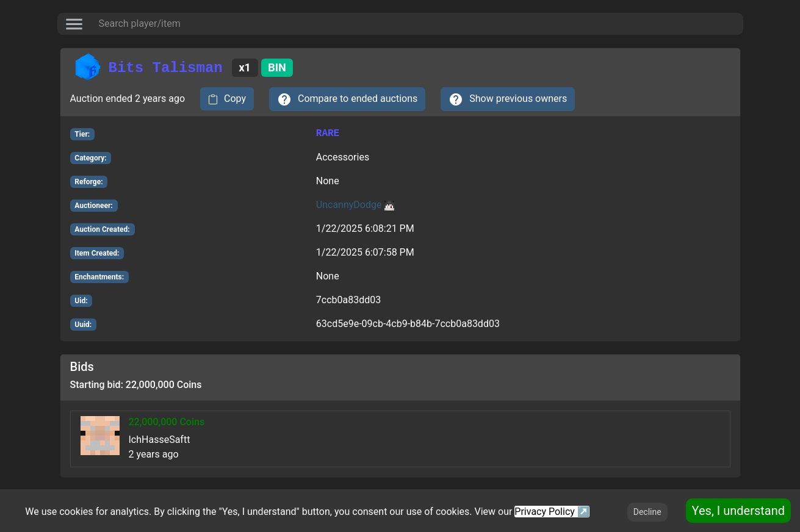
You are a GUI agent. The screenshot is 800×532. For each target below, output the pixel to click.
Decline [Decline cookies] (647, 512)
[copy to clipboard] (227, 99)
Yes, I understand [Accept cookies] (738, 511)
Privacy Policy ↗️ (552, 512)
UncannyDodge (355, 205)
